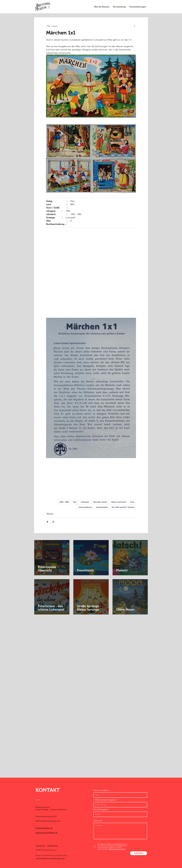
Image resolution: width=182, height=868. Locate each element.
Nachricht (98, 821)
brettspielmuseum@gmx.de (46, 833)
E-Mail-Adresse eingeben (105, 800)
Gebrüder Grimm (100, 502)
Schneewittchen (85, 507)
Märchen (50, 514)
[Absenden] (139, 853)
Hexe (132, 502)
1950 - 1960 (64, 502)
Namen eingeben (101, 790)
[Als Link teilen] (53, 522)
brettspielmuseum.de (44, 828)
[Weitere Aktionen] (135, 26)
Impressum (41, 846)
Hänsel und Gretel (119, 502)
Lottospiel (85, 502)
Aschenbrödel (102, 507)
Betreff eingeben (101, 809)
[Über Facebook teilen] (47, 522)
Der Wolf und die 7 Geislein (123, 507)
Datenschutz (53, 846)
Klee (75, 502)
